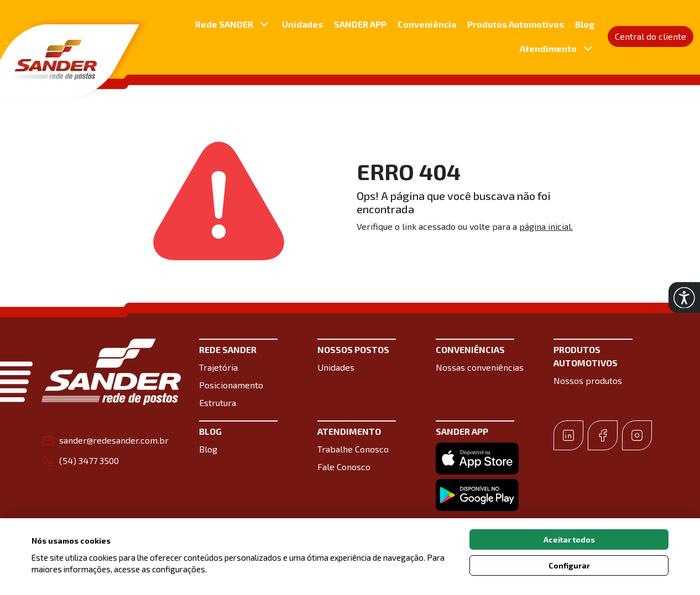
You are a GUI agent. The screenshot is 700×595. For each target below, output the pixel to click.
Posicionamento (231, 385)
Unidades (302, 24)
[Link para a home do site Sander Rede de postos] (111, 372)
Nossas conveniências (480, 367)
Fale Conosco (344, 467)
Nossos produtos (588, 380)
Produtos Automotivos (516, 24)
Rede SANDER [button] (233, 24)
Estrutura (218, 402)
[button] (684, 297)
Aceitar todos (569, 539)
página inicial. (546, 226)
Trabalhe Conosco (353, 449)
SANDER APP (360, 24)
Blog (585, 24)
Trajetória (218, 367)
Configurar (569, 565)
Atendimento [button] (557, 49)
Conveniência (427, 24)
